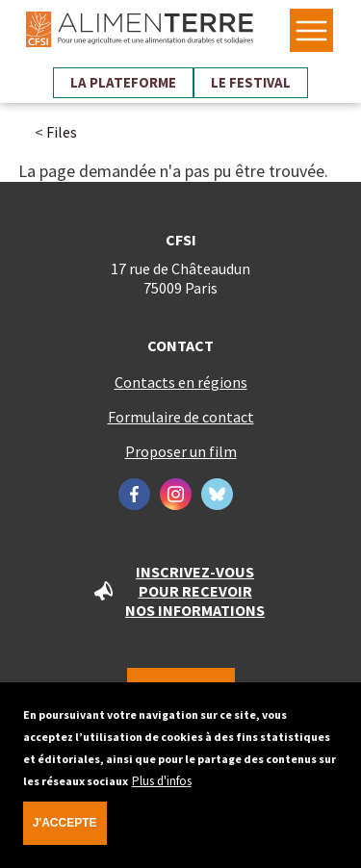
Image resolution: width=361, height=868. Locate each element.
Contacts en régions (181, 382)
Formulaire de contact (181, 417)
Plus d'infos (162, 791)
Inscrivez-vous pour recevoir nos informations (195, 591)
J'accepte (65, 833)
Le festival (251, 82)
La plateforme (123, 82)
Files (62, 132)
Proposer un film (181, 451)
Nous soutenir (181, 689)
